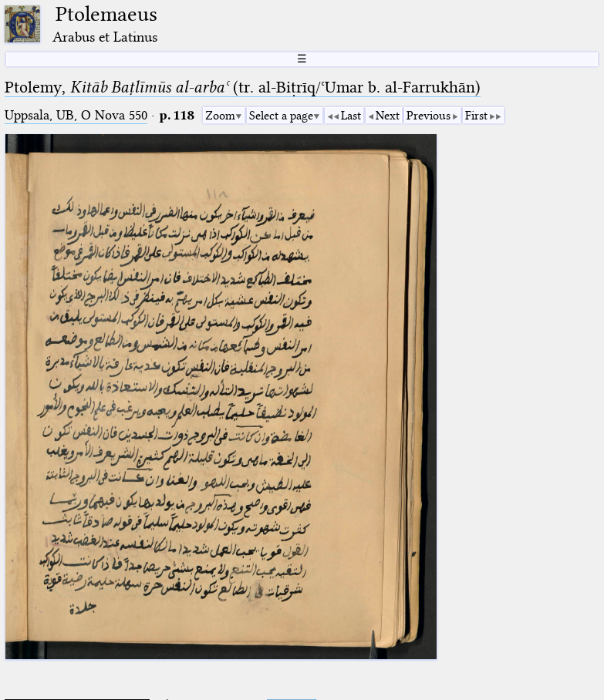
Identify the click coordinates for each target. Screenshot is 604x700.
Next (388, 116)
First (476, 116)
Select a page (281, 116)
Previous (429, 116)
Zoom (220, 116)
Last (351, 116)
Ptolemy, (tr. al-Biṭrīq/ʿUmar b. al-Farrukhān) (243, 87)
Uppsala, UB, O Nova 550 (76, 115)
